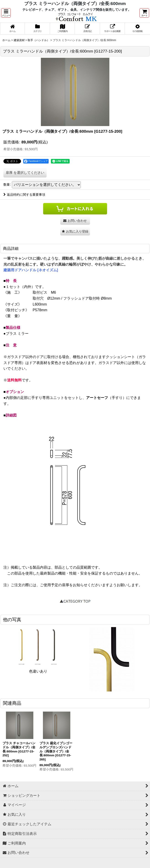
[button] (6, 13)
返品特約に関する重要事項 (24, 195)
